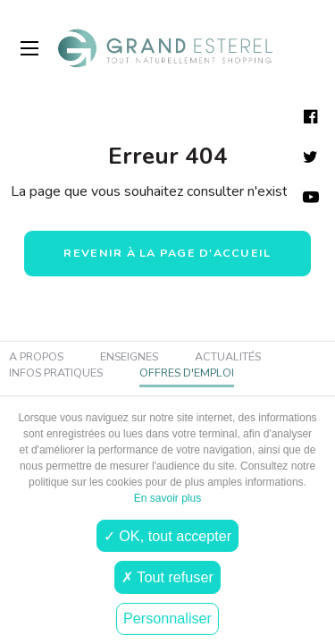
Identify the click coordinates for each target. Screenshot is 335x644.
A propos (36, 357)
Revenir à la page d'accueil (167, 253)
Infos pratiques (56, 373)
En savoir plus (167, 498)
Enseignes (129, 357)
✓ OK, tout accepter (167, 536)
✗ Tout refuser (167, 577)
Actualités (228, 357)
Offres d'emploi (187, 373)
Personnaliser (167, 618)
